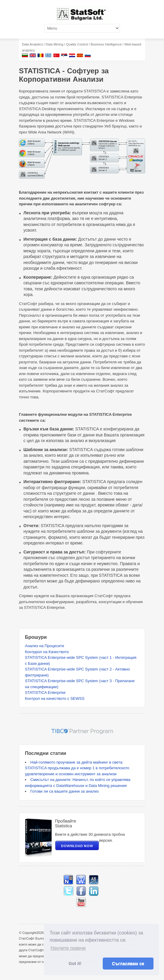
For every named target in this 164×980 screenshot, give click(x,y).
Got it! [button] (75, 964)
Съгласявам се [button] (128, 964)
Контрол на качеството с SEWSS (55, 698)
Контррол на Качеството (47, 652)
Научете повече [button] (68, 948)
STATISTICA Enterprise (45, 692)
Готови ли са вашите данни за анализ (64, 791)
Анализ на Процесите (45, 646)
